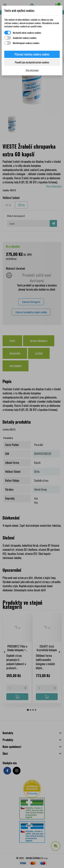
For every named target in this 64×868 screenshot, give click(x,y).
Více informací (32, 70)
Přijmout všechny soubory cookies (32, 54)
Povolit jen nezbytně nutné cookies (32, 62)
